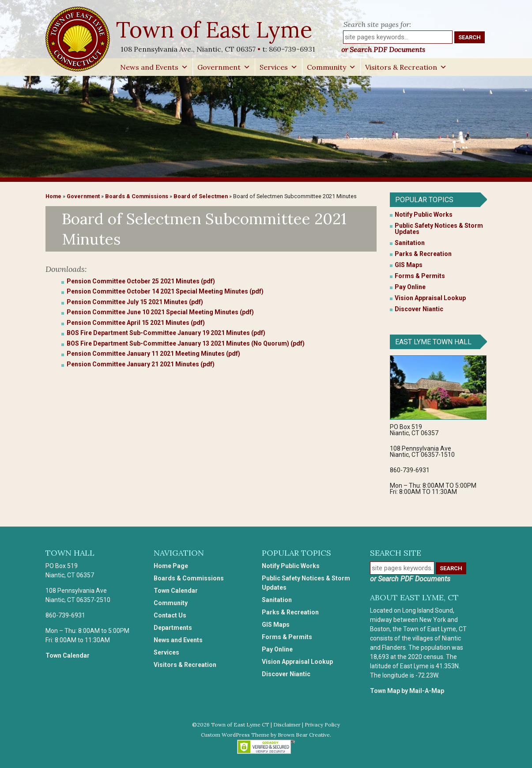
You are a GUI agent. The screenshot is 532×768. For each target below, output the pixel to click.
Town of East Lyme (215, 30)
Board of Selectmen (201, 196)
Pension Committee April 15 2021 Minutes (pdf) (136, 323)
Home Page (171, 566)
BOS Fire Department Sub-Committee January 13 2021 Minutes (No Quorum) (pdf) (186, 343)
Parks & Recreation (423, 254)
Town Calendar (68, 655)
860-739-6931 (292, 49)
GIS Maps (409, 265)
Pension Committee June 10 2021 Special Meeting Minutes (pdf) (160, 312)
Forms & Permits (420, 276)
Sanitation (410, 243)
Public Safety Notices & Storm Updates (439, 229)
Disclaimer (287, 725)
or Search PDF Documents (383, 49)
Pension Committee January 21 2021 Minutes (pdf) (141, 364)
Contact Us (170, 615)
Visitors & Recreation (406, 67)
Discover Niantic (419, 309)
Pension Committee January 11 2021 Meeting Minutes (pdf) (153, 354)
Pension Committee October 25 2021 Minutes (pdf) (141, 281)
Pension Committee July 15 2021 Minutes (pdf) (135, 302)
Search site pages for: (377, 24)
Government (224, 67)
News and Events (154, 67)
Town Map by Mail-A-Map (407, 691)
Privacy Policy (322, 725)
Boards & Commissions (137, 196)
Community (331, 67)
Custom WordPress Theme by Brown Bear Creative (265, 735)
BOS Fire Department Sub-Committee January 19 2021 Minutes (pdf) (166, 333)
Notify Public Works (424, 215)
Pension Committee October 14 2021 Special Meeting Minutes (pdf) (165, 291)
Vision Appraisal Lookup (430, 298)
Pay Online (410, 287)
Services (279, 67)
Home (53, 196)
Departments (173, 628)
